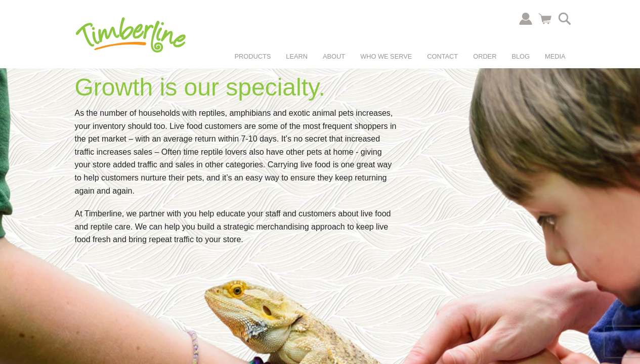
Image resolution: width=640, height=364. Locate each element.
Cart (545, 19)
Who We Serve (386, 56)
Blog (521, 56)
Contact (442, 56)
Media (555, 56)
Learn (297, 56)
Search (565, 19)
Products (253, 56)
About (334, 56)
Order (485, 56)
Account (526, 19)
